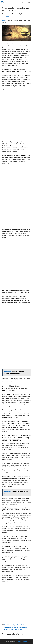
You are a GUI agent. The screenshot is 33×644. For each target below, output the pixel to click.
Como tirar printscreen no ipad (13, 629)
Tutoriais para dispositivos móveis (14, 625)
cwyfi (8, 16)
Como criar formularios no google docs (16, 627)
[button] (23, 2)
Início (4, 20)
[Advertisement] (16, 109)
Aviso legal (20, 642)
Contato (25, 642)
